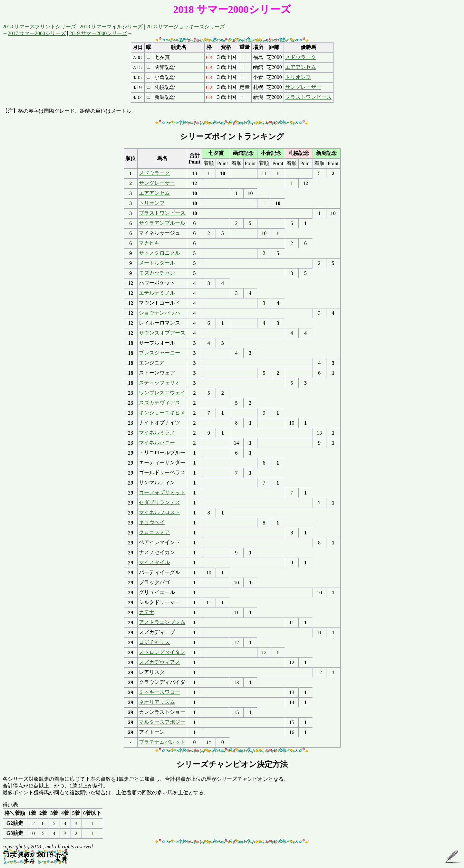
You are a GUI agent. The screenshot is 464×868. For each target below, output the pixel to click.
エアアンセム (301, 67)
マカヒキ (149, 243)
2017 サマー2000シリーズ (37, 33)
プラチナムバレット (162, 742)
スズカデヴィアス (159, 403)
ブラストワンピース (308, 97)
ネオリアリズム (157, 702)
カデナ (147, 612)
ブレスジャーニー (159, 353)
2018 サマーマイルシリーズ (111, 27)
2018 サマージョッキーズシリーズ (186, 27)
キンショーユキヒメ (162, 413)
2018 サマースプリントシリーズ (39, 27)
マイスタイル (154, 562)
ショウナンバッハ (159, 313)
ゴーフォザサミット (162, 492)
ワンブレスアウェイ (162, 393)
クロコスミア (154, 532)
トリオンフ (298, 77)
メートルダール (157, 263)
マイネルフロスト (159, 512)
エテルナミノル (157, 293)
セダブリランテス (159, 502)
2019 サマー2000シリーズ (98, 33)
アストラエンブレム (162, 622)
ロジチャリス (154, 642)
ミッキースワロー (159, 692)
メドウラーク (301, 57)
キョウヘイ (152, 522)
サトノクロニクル (159, 253)
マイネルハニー (157, 443)
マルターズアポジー (162, 722)
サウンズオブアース (162, 333)
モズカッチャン (157, 273)
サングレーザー (303, 87)
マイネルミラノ (157, 433)
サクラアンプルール (162, 223)
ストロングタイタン (162, 652)
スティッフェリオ (159, 383)
